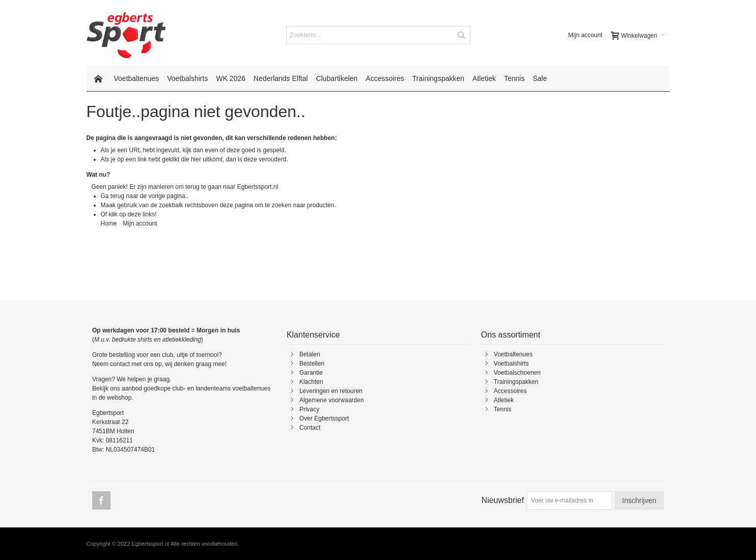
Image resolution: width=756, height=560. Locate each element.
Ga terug (113, 196)
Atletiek (504, 400)
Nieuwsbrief (503, 500)
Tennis (503, 409)
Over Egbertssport (324, 418)
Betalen (310, 354)
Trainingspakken (516, 382)
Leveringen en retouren (331, 391)
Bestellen (312, 363)
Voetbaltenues (513, 354)
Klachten (311, 382)
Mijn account (585, 35)
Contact (310, 428)
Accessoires (510, 391)
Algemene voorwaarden (332, 400)
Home (109, 223)
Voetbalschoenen (517, 373)
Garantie (311, 373)
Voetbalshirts (511, 363)
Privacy (309, 409)
